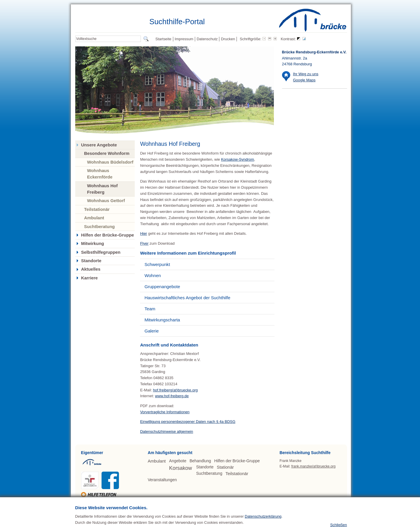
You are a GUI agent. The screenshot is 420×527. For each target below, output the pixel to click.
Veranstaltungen (162, 480)
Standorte (91, 261)
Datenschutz (207, 39)
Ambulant (94, 218)
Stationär (225, 467)
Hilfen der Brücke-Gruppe (107, 235)
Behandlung (200, 461)
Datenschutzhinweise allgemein (167, 431)
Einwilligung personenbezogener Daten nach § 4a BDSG (188, 422)
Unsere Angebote (99, 145)
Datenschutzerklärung (263, 525)
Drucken (228, 39)
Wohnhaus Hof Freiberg (102, 189)
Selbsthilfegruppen (101, 252)
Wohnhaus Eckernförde (100, 174)
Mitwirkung (93, 244)
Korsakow (181, 468)
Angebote (178, 461)
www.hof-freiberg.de (172, 396)
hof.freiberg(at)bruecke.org (175, 390)
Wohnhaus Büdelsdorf (110, 162)
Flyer (144, 243)
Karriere (89, 278)
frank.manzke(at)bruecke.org (314, 466)
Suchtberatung (99, 226)
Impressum (184, 39)
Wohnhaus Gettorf (106, 201)
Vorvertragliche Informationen (165, 412)
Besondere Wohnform (107, 153)
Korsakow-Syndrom (238, 159)
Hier (143, 233)
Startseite (163, 39)
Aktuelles (91, 269)
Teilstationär (97, 209)
